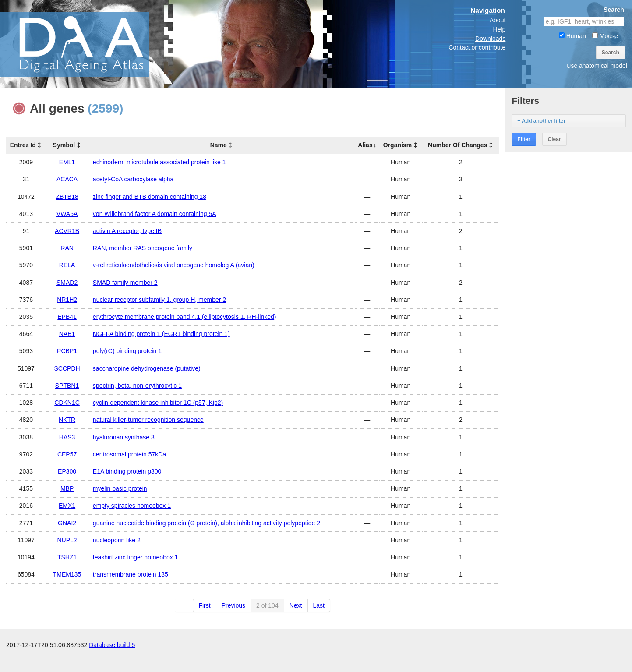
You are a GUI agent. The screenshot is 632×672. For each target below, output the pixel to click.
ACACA (67, 179)
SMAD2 (67, 283)
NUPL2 (67, 540)
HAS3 (67, 437)
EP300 (67, 471)
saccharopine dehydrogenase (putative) (147, 368)
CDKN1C (67, 403)
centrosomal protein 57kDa (129, 454)
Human (572, 36)
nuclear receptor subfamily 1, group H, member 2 (159, 300)
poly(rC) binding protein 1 (127, 351)
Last (319, 605)
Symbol (64, 145)
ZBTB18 (67, 197)
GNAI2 (67, 523)
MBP (67, 488)
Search (611, 53)
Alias (365, 145)
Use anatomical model (597, 66)
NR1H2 (67, 300)
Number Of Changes (457, 145)
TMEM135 (67, 574)
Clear (554, 139)
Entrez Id (23, 145)
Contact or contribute (477, 47)
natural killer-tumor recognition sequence (148, 420)
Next (296, 605)
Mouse (605, 36)
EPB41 (67, 317)
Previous (233, 605)
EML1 (67, 162)
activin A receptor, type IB (127, 231)
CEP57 (67, 454)
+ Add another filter (541, 121)
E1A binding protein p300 (127, 471)
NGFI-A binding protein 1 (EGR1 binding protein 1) (161, 334)
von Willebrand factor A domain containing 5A (155, 214)
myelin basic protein (120, 488)
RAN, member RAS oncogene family (143, 248)
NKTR (67, 420)
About (498, 20)
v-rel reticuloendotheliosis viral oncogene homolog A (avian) (174, 265)
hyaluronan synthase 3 (124, 437)
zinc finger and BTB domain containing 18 (150, 197)
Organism (397, 145)
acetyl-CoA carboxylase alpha (133, 179)
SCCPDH (67, 368)
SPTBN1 (67, 386)
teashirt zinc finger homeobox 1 (136, 557)
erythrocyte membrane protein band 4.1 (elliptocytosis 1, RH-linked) (185, 317)
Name (219, 145)
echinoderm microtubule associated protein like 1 (159, 162)
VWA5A (67, 214)
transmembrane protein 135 (131, 574)
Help (500, 29)
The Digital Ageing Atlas (88, 44)
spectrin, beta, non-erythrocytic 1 (137, 386)
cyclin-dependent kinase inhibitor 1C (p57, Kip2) (158, 403)
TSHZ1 (67, 557)
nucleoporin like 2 (117, 540)
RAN (67, 248)
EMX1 (67, 506)
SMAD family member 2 (125, 283)
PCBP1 (67, 351)
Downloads (490, 39)
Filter (524, 139)
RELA (67, 265)
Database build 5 (112, 663)
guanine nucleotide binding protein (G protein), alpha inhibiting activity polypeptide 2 (207, 523)
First (204, 605)
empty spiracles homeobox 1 (132, 506)
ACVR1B (67, 231)
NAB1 (67, 334)
